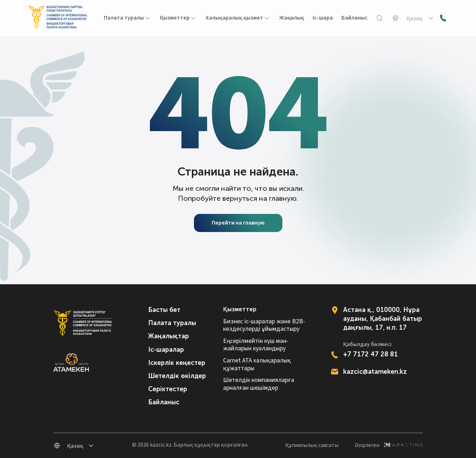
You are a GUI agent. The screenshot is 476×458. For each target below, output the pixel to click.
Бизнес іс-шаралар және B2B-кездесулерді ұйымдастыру (264, 325)
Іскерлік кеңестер (177, 363)
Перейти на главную (238, 223)
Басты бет (164, 310)
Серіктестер (168, 389)
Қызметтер (240, 309)
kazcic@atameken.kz (375, 372)
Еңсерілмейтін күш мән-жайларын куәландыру (256, 345)
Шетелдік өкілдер (177, 376)
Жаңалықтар (169, 336)
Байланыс (355, 18)
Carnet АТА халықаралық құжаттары (257, 364)
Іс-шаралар (166, 350)
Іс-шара (323, 18)
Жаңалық (292, 18)
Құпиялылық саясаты (312, 445)
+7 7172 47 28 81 (370, 354)
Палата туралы (172, 323)
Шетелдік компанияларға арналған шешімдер (259, 384)
